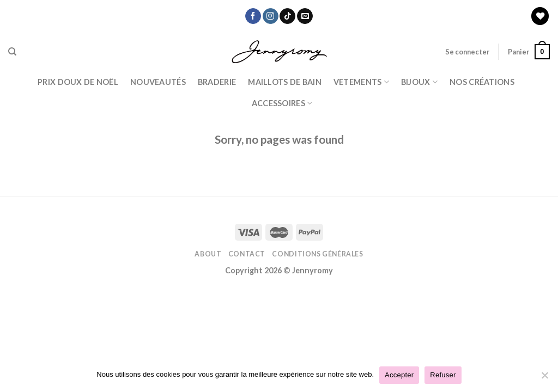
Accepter (399, 375)
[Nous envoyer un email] (305, 16)
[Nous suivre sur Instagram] (271, 16)
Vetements (361, 82)
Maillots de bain (285, 82)
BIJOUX (419, 82)
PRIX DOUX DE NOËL (78, 82)
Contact (247, 254)
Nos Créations (482, 82)
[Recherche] (12, 52)
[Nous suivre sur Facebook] (253, 16)
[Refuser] (544, 378)
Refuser (443, 375)
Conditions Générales (317, 254)
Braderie (217, 82)
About (208, 254)
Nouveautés (158, 82)
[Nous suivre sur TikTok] (287, 16)
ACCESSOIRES (282, 103)
